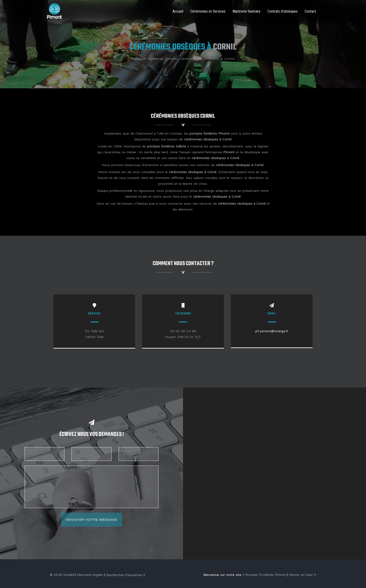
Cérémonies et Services (208, 11)
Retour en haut (303, 575)
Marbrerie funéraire (246, 11)
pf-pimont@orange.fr (272, 331)
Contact (310, 11)
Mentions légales (90, 575)
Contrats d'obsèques (283, 11)
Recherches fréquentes (126, 575)
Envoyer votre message (92, 520)
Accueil (178, 11)
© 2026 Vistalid (62, 575)
